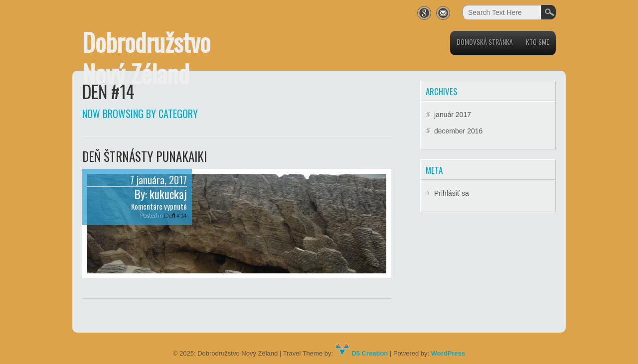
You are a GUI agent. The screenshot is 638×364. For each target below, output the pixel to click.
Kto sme (538, 42)
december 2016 (458, 131)
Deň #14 (175, 215)
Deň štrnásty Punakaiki (145, 156)
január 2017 (453, 115)
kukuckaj (168, 194)
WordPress (448, 353)
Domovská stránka (485, 42)
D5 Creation (362, 353)
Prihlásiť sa (452, 193)
